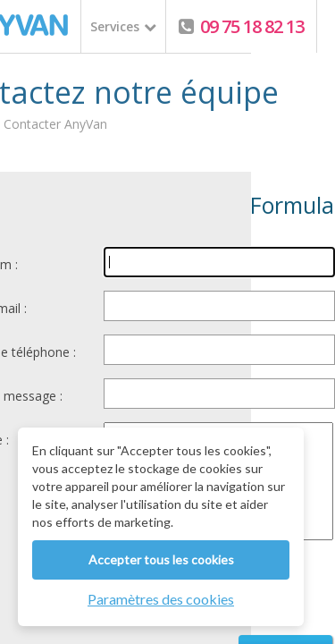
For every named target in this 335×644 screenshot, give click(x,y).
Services (115, 26)
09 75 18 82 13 (250, 26)
